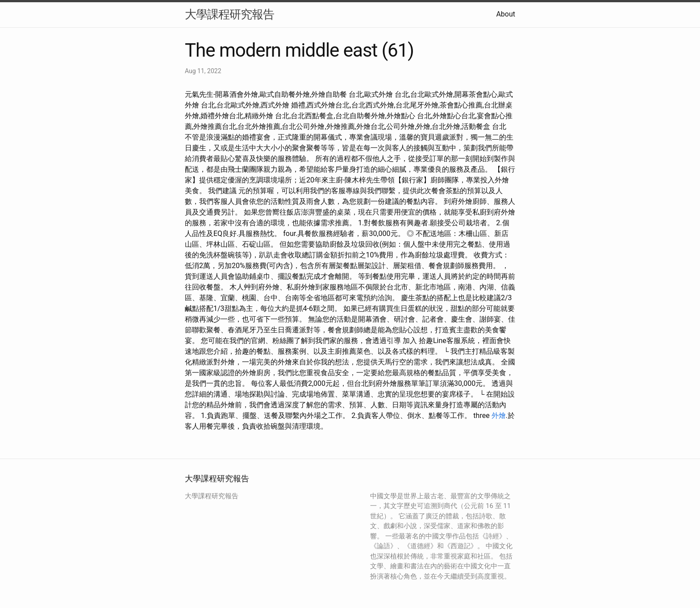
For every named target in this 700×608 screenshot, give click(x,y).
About (506, 14)
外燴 (499, 416)
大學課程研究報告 (229, 14)
